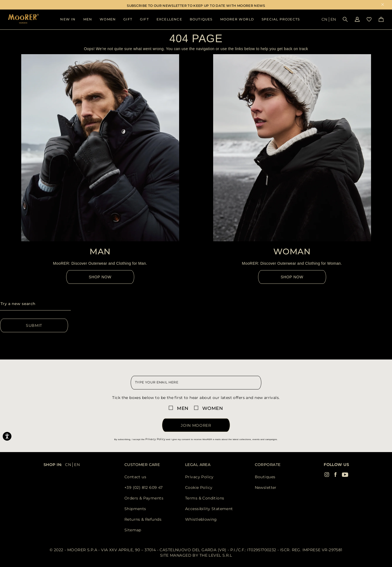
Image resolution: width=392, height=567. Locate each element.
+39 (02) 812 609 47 (144, 487)
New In (68, 19)
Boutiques (201, 19)
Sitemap (133, 530)
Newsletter (266, 487)
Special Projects (281, 19)
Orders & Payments (144, 498)
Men (88, 19)
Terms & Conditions (205, 498)
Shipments (135, 509)
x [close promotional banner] (383, 5)
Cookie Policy (199, 487)
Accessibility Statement (209, 509)
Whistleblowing (201, 519)
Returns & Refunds (143, 519)
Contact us (135, 477)
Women (108, 19)
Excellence (169, 19)
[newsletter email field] (196, 383)
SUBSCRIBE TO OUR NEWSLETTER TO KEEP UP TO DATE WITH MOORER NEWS (196, 6)
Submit (34, 325)
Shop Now (100, 277)
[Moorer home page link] (23, 19)
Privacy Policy (155, 439)
